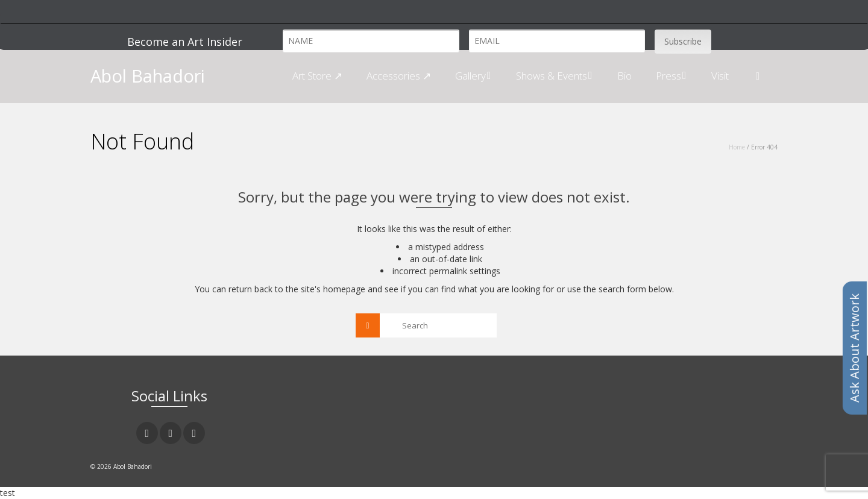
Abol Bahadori (148, 76)
